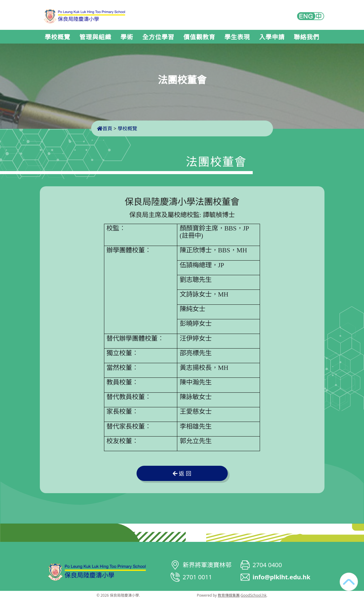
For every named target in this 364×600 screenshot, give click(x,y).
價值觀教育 (199, 37)
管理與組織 (95, 37)
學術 (127, 37)
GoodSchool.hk (253, 595)
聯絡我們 (307, 37)
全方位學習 (158, 37)
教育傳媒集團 (229, 595)
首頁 (105, 128)
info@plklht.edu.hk (282, 577)
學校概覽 (57, 37)
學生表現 (237, 37)
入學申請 (272, 37)
